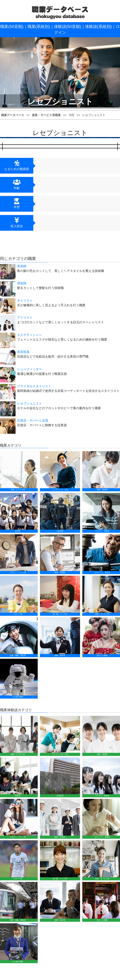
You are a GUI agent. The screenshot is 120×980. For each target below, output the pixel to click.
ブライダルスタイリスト (34, 386)
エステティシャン (30, 335)
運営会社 (79, 778)
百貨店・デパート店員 (33, 420)
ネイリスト (25, 300)
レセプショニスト (30, 403)
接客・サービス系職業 (46, 115)
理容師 (22, 283)
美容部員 (23, 352)
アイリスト (25, 318)
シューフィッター (30, 369)
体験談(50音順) (68, 27)
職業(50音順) (12, 27)
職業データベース (13, 115)
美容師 (22, 266)
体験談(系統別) (98, 27)
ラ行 (71, 115)
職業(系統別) (39, 27)
